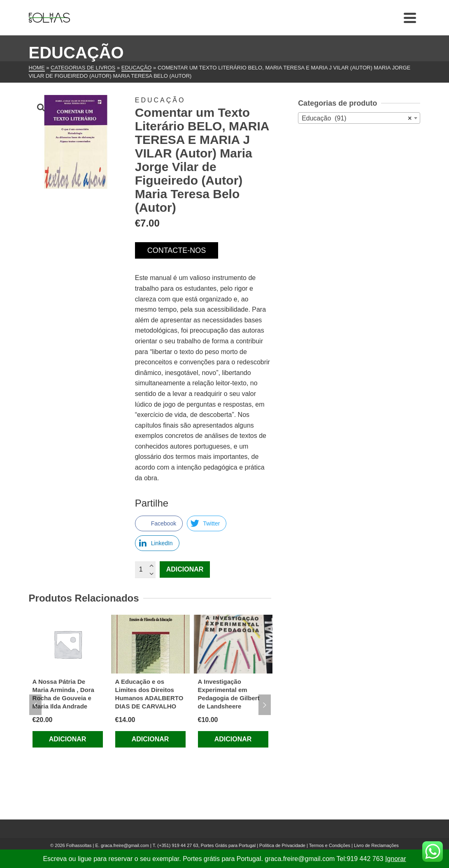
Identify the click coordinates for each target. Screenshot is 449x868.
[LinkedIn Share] (157, 543)
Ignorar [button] (396, 859)
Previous (35, 705)
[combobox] (359, 118)
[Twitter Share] (207, 523)
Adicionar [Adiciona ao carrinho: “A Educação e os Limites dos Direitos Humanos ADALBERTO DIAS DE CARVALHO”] (150, 739)
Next (265, 705)
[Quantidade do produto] (145, 569)
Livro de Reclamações (376, 845)
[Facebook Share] (159, 523)
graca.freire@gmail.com (125, 845)
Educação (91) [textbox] (357, 118)
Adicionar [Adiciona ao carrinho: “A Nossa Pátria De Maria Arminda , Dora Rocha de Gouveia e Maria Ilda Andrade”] (68, 739)
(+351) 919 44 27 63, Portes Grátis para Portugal (207, 845)
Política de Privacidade (282, 845)
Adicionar (185, 569)
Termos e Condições (330, 845)
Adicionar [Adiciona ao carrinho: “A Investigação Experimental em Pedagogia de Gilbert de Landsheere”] (233, 739)
